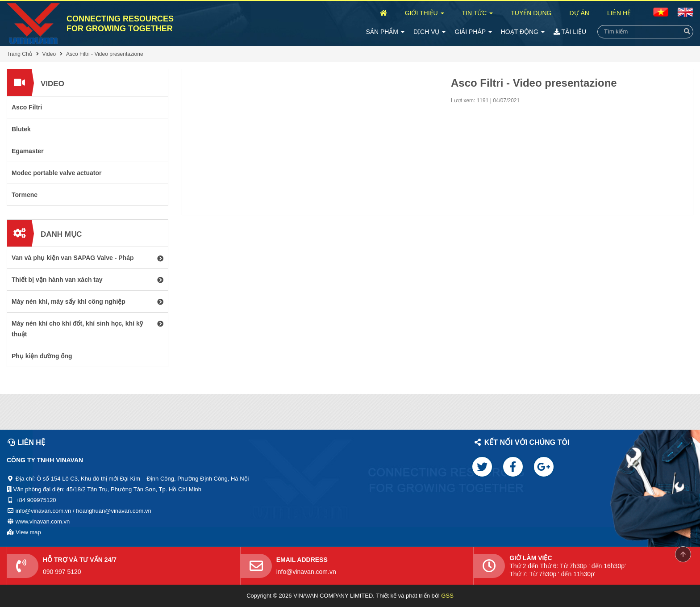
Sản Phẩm (385, 32)
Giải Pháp (473, 32)
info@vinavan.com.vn (306, 572)
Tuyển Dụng (531, 13)
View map (28, 532)
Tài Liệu (570, 32)
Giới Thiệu (425, 13)
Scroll (683, 554)
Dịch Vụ (429, 32)
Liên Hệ (619, 13)
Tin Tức (478, 13)
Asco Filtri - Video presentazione (105, 54)
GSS (447, 596)
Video (49, 54)
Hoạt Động (523, 32)
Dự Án (579, 13)
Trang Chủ (19, 54)
